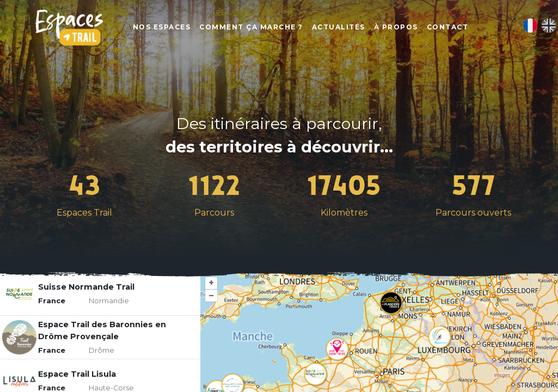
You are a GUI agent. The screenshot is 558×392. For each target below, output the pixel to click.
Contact (448, 27)
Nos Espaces (163, 27)
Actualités (339, 27)
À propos (397, 27)
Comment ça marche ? (252, 27)
